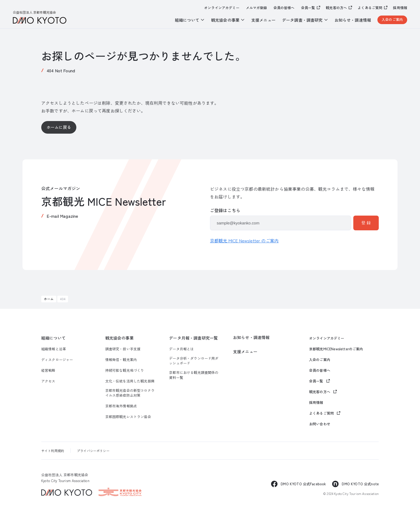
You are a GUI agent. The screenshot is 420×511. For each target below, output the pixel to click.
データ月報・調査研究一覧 (193, 338)
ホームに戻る (59, 127)
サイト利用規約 (53, 451)
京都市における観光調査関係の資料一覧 (194, 375)
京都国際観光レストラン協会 (128, 417)
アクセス (48, 381)
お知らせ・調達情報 (353, 20)
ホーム (49, 299)
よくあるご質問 (370, 8)
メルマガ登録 (256, 8)
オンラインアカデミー (222, 8)
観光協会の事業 (119, 338)
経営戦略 (48, 370)
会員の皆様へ (284, 8)
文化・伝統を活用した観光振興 (130, 381)
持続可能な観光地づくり (125, 370)
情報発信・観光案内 (121, 360)
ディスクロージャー (57, 360)
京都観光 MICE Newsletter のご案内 (244, 241)
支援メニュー (263, 20)
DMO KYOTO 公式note (360, 484)
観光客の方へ (336, 8)
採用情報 (400, 8)
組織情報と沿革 (54, 349)
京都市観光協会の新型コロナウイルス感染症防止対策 (130, 393)
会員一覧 (308, 8)
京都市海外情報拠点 (121, 406)
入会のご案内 (392, 19)
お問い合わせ (320, 424)
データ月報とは (181, 349)
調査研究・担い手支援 (123, 349)
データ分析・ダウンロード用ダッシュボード (194, 361)
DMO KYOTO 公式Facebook (303, 484)
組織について (53, 338)
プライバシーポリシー (93, 451)
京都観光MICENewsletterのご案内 (336, 349)
